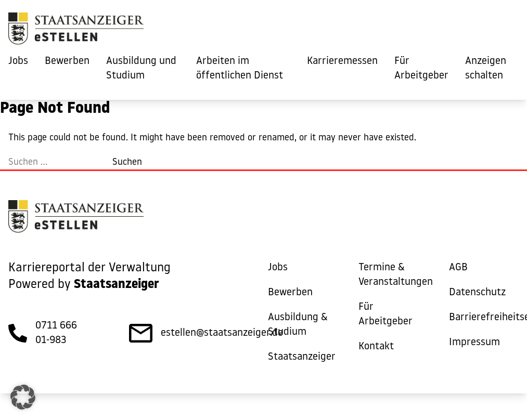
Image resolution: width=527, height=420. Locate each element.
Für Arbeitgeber (421, 69)
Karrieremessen (342, 61)
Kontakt (376, 347)
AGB (458, 268)
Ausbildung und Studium (141, 69)
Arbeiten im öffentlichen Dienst (240, 69)
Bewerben (67, 61)
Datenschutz (477, 293)
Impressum (474, 343)
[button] (23, 397)
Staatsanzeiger (302, 357)
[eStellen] (76, 31)
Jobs (18, 61)
